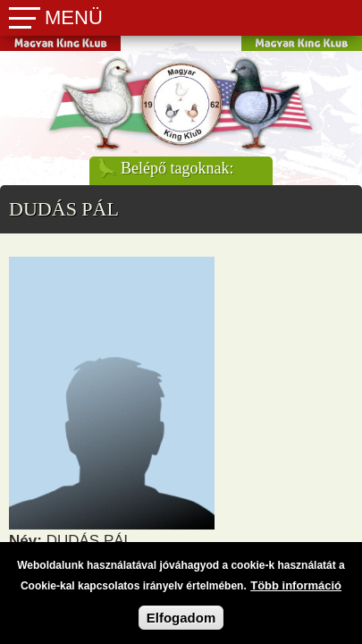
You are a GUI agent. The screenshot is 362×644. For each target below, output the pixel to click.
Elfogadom (181, 625)
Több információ (296, 593)
